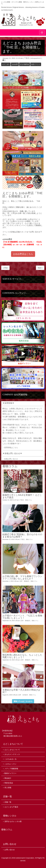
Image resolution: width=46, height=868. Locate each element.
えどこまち (6, 64)
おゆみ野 (15, 64)
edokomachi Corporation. (25, 858)
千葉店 (27, 58)
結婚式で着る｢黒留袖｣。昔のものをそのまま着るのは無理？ (22, 536)
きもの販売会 (25, 64)
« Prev (5, 268)
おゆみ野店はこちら (23, 254)
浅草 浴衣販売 (23, 695)
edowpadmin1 (36, 58)
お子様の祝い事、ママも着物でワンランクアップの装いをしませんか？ (22, 577)
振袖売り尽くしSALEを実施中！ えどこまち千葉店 (22, 496)
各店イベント (36, 64)
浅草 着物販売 (24, 581)
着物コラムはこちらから (23, 701)
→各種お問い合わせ (10, 459)
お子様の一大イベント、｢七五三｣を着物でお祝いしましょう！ (22, 617)
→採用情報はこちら (10, 448)
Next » (40, 268)
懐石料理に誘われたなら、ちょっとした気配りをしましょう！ (22, 656)
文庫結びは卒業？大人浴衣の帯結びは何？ (21, 691)
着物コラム (29, 500)
